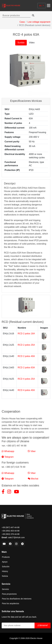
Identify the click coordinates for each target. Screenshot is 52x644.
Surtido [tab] (21, 43)
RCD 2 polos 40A (26, 356)
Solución (6, 567)
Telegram (8, 457)
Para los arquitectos (11, 603)
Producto (6, 557)
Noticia (5, 576)
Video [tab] (32, 43)
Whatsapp (8, 451)
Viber (32, 451)
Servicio (5, 589)
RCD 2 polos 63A (26, 368)
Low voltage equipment (39, 22)
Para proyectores (9, 594)
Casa (22, 22)
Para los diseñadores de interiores (17, 599)
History (5, 571)
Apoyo (5, 562)
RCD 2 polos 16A (26, 334)
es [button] (41, 6)
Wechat (33, 479)
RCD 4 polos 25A (26, 379)
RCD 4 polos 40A (26, 390)
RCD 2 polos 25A (26, 345)
